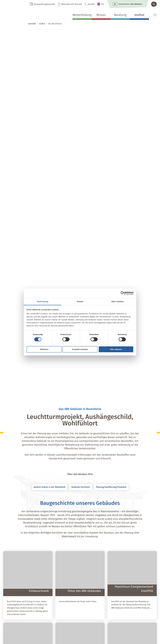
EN (102, 4)
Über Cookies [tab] (117, 301)
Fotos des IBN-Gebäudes (84, 592)
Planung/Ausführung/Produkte (116, 488)
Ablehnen (44, 349)
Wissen (101, 15)
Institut (139, 15)
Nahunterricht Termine (72, 4)
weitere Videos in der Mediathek (45, 488)
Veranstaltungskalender (45, 4)
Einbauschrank (39, 592)
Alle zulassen (116, 349)
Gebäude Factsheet (81, 488)
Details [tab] (80, 301)
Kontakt (91, 4)
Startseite (32, 24)
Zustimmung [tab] (43, 301)
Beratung (120, 15)
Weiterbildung (82, 15)
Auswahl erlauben (80, 349)
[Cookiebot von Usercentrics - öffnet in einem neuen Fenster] (123, 293)
